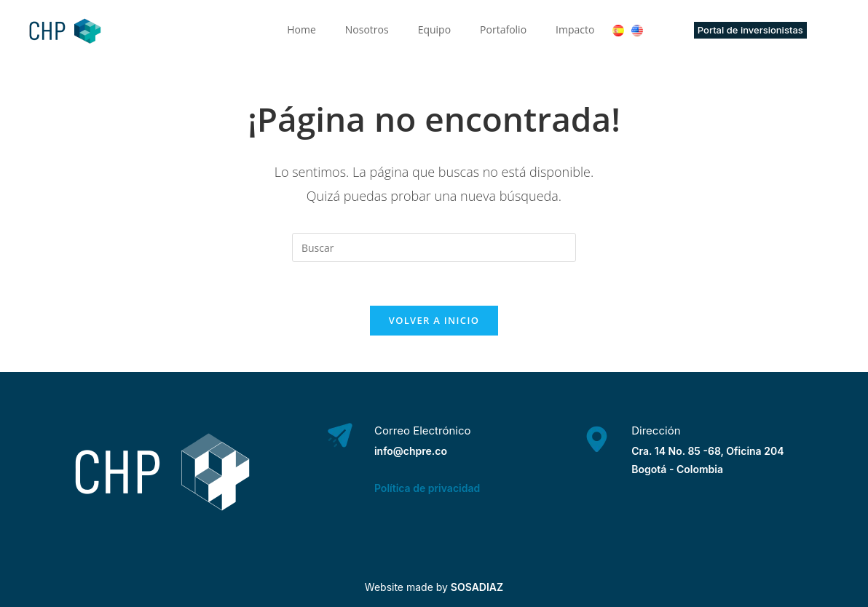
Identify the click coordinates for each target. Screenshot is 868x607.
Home (301, 29)
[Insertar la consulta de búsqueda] (434, 247)
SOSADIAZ (477, 587)
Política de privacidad (427, 488)
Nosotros (367, 29)
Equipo (434, 29)
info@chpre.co (411, 451)
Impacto (575, 29)
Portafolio (503, 29)
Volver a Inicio (434, 320)
